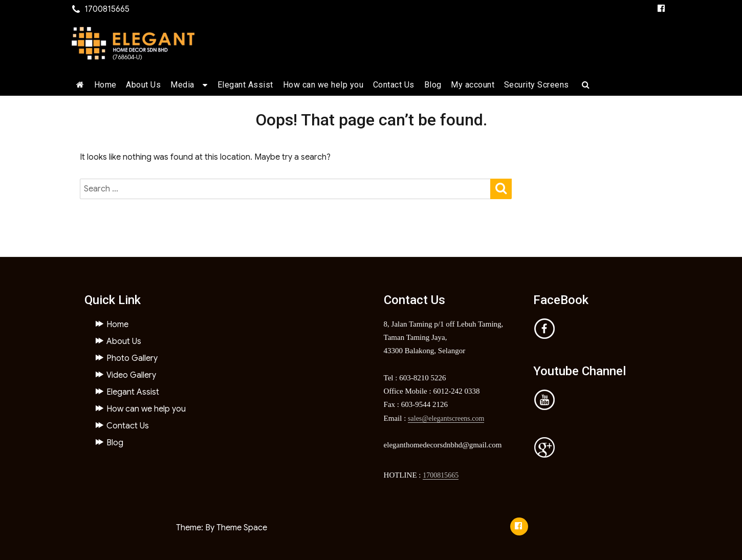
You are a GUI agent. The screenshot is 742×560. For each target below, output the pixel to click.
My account (473, 85)
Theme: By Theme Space (222, 528)
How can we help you (323, 85)
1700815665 (441, 475)
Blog (433, 85)
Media (182, 85)
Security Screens (537, 85)
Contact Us (394, 85)
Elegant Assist (245, 85)
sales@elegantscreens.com (446, 418)
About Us (143, 85)
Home (105, 85)
